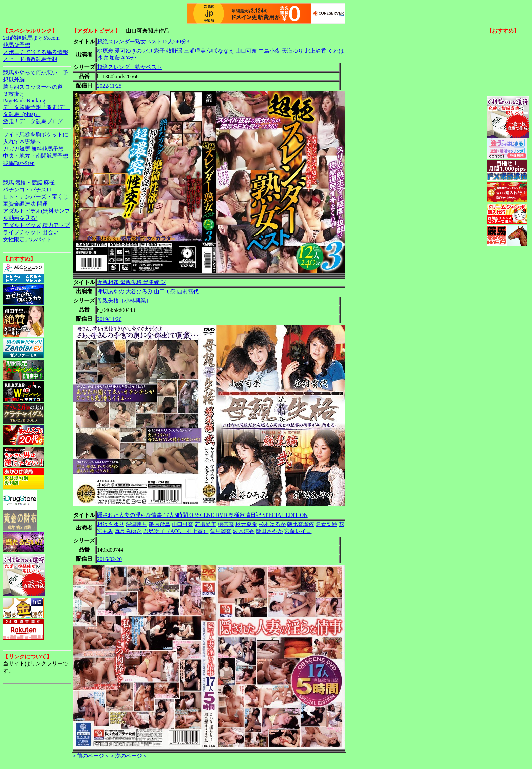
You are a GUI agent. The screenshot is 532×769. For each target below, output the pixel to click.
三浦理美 (195, 51)
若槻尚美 (206, 524)
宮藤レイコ (298, 531)
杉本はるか (272, 524)
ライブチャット (22, 232)
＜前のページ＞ (91, 756)
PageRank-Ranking (24, 101)
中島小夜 (269, 51)
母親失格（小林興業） (124, 301)
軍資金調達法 (19, 204)
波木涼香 (244, 531)
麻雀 (49, 182)
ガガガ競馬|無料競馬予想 (33, 149)
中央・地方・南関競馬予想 (36, 156)
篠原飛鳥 (159, 524)
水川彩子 (154, 51)
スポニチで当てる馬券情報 (36, 52)
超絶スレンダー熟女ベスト (130, 67)
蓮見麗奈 (221, 531)
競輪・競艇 (29, 182)
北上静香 (316, 51)
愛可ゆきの (128, 51)
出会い (51, 232)
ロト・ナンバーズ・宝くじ (36, 197)
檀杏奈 (226, 524)
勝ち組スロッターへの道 (33, 87)
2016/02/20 (109, 559)
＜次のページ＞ (129, 756)
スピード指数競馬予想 (30, 59)
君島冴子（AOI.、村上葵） (176, 531)
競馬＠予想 (17, 45)
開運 (42, 204)
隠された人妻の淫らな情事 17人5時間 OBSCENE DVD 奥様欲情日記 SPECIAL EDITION (202, 515)
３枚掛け (14, 94)
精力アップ (56, 225)
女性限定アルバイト (27, 239)
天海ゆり (292, 51)
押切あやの (111, 291)
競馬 (8, 182)
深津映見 (136, 524)
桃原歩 (105, 51)
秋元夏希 (246, 524)
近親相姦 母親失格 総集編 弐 (132, 282)
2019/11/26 (109, 319)
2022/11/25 (109, 86)
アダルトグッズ (22, 225)
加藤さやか (123, 58)
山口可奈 (246, 51)
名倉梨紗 (326, 524)
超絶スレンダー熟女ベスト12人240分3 (143, 42)
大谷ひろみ (139, 291)
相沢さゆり (111, 524)
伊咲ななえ (221, 51)
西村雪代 (188, 291)
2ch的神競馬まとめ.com (31, 38)
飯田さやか (269, 531)
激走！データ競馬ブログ (33, 121)
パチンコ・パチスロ (27, 190)
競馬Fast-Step (19, 163)
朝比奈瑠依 (301, 524)
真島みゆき (128, 531)
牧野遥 (174, 51)
